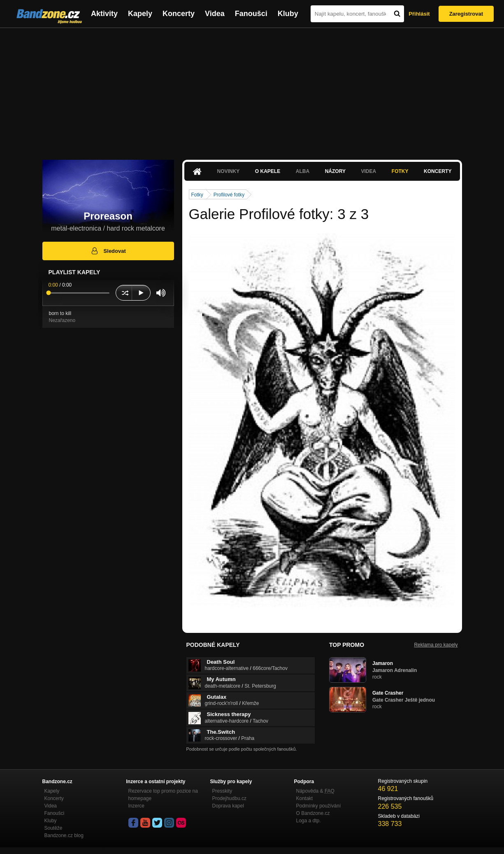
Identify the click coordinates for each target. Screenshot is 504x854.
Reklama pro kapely (436, 645)
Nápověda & (315, 791)
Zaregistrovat (466, 14)
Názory (335, 171)
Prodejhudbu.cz (229, 798)
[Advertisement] (252, 90)
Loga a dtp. (309, 821)
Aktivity (104, 14)
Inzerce (136, 806)
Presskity (222, 791)
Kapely (140, 14)
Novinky (229, 171)
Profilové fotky (229, 195)
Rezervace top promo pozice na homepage (163, 795)
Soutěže (53, 828)
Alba (303, 171)
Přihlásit (419, 14)
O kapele (268, 171)
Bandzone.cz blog (64, 835)
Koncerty (179, 14)
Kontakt (305, 798)
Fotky (400, 171)
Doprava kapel (228, 806)
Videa (215, 14)
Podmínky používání (319, 806)
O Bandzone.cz (313, 813)
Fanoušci (251, 14)
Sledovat (108, 251)
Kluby (288, 14)
